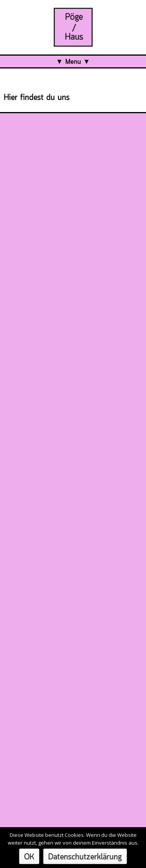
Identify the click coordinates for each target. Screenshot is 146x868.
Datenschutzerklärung (85, 857)
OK (29, 857)
